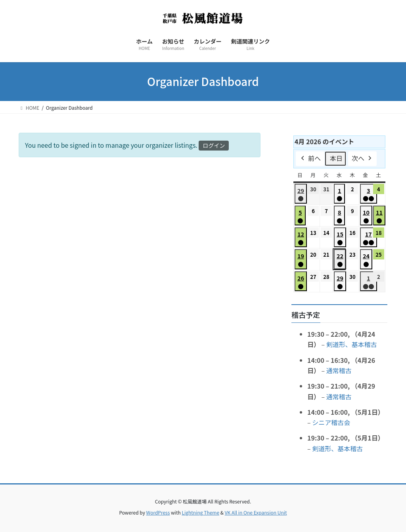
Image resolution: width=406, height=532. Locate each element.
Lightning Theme (200, 512)
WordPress (158, 512)
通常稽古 (339, 370)
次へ (362, 159)
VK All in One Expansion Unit (256, 512)
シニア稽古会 (331, 422)
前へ (310, 159)
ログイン (214, 145)
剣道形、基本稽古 (352, 344)
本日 (336, 158)
